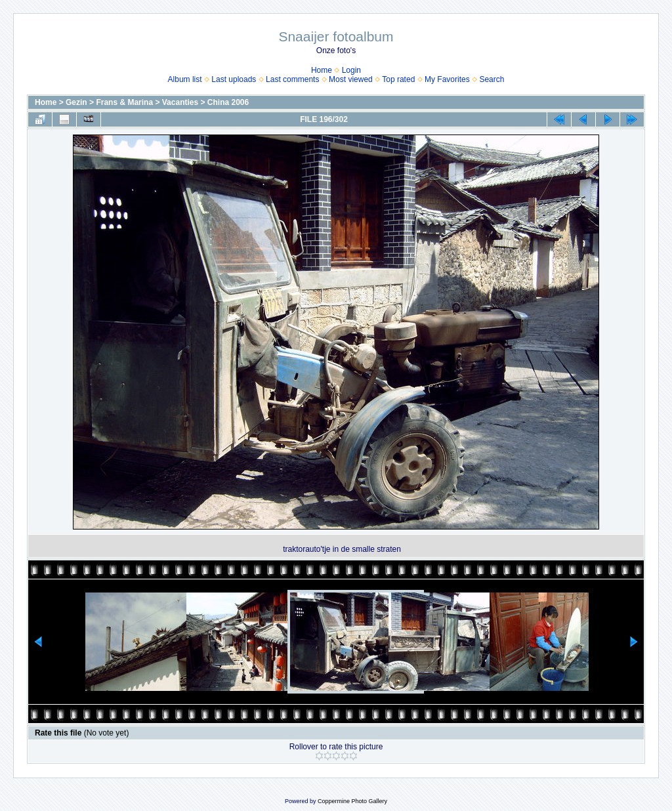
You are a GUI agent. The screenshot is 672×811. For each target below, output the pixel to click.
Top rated (398, 79)
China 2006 (228, 102)
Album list (185, 79)
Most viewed (351, 79)
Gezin (76, 102)
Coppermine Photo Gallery (352, 801)
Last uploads (234, 79)
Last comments (292, 79)
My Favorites (447, 79)
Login (351, 70)
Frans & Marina (124, 102)
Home (322, 70)
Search (492, 79)
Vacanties (180, 102)
